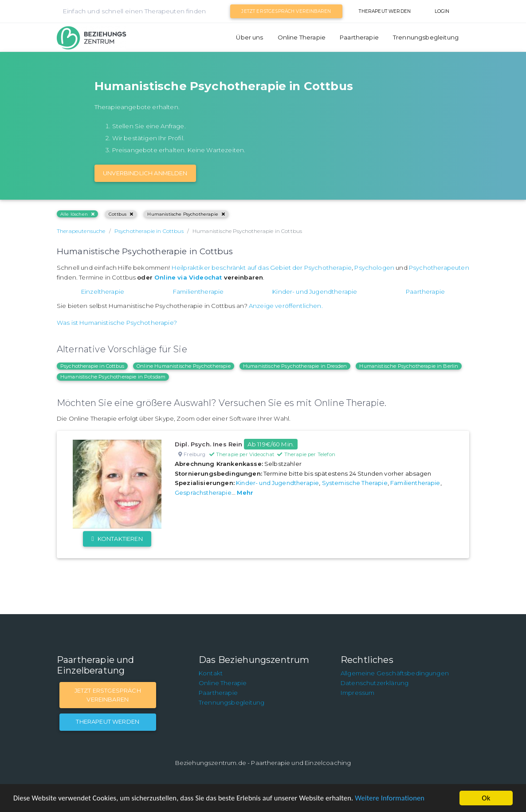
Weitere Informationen (400, 798)
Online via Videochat (188, 277)
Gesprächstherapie (203, 493)
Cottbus (121, 214)
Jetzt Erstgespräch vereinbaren (286, 11)
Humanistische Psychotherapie (186, 214)
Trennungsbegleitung (426, 37)
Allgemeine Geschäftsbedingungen (395, 673)
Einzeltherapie (103, 292)
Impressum (357, 693)
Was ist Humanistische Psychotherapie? (117, 323)
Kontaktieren (117, 539)
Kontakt (211, 673)
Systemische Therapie (355, 483)
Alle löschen (77, 214)
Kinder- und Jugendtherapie (315, 292)
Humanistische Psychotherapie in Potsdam (113, 377)
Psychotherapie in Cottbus (92, 366)
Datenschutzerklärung (375, 683)
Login (442, 11)
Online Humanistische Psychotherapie (184, 366)
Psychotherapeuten (439, 268)
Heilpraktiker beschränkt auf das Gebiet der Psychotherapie (262, 268)
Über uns (249, 37)
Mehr (245, 493)
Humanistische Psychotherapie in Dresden (295, 366)
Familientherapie (198, 292)
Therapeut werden (385, 11)
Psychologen (374, 268)
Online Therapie (302, 37)
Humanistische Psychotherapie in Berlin (409, 366)
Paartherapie (359, 37)
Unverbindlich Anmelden (145, 173)
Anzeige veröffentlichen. (286, 306)
